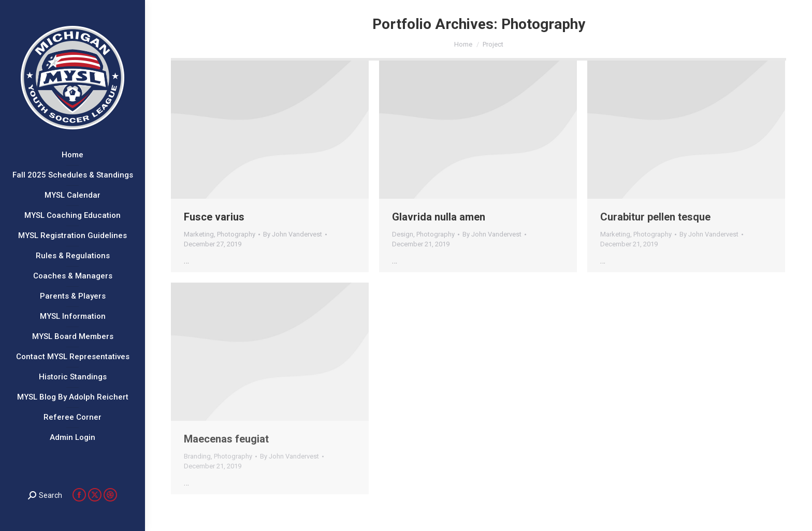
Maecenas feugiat (226, 439)
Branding (197, 456)
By (293, 234)
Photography (236, 234)
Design (403, 234)
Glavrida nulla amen (439, 217)
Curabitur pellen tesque (655, 217)
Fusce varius (214, 217)
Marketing (199, 234)
